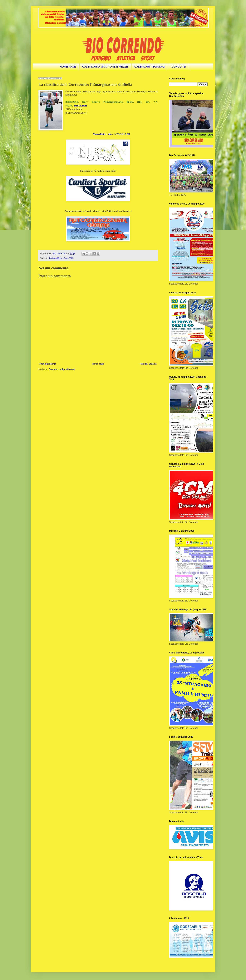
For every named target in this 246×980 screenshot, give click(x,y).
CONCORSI (179, 67)
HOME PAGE (68, 67)
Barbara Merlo (56, 258)
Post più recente (48, 364)
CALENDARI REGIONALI (150, 67)
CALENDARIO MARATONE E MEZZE (105, 67)
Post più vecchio (148, 364)
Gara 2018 (68, 258)
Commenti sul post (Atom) (62, 369)
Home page (98, 364)
